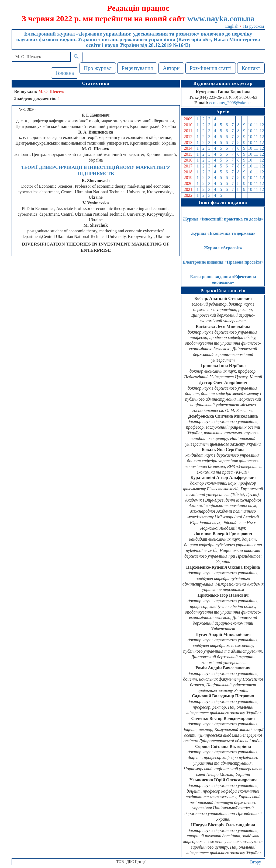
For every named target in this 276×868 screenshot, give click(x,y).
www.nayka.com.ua (221, 18)
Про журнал (98, 68)
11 (256, 125)
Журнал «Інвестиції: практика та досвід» (223, 219)
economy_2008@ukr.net (231, 103)
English (232, 26)
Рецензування (137, 68)
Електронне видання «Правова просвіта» (223, 262)
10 (250, 125)
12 (262, 125)
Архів (223, 112)
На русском (253, 26)
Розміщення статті (211, 68)
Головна (65, 73)
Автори (171, 68)
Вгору (256, 862)
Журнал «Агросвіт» (223, 248)
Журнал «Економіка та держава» (223, 233)
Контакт (251, 68)
